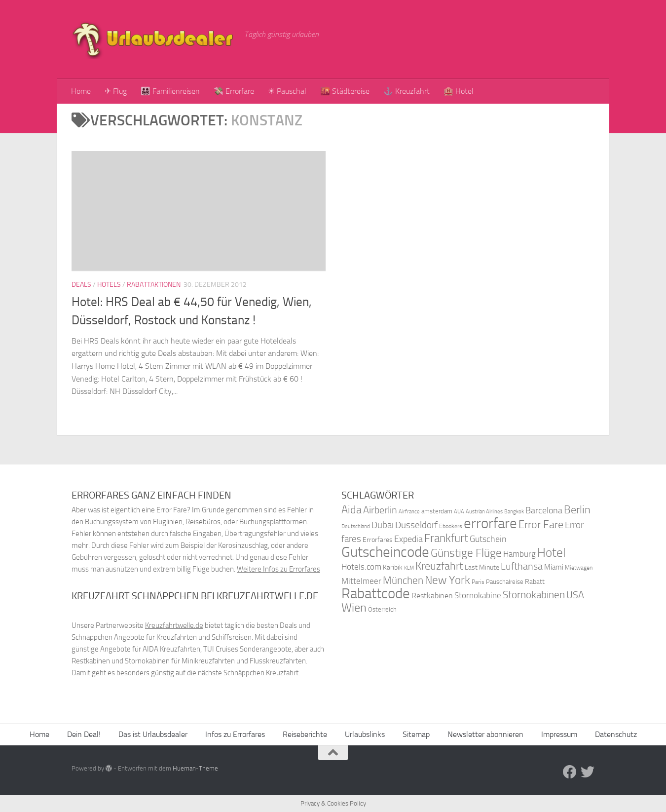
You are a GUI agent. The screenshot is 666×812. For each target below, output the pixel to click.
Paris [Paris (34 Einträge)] (478, 582)
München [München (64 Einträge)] (403, 580)
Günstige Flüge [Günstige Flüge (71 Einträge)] (466, 553)
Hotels (109, 285)
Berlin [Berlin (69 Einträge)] (577, 510)
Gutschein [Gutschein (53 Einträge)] (488, 539)
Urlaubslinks (365, 734)
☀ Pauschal (287, 91)
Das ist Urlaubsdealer (153, 734)
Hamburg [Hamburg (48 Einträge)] (519, 554)
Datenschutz (616, 734)
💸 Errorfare (234, 91)
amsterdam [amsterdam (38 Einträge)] (437, 511)
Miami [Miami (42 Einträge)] (554, 567)
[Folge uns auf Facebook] (570, 772)
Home (81, 91)
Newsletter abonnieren (485, 734)
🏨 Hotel (459, 91)
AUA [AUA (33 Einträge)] (459, 511)
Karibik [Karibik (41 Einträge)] (393, 567)
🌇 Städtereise (345, 91)
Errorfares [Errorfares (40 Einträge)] (378, 540)
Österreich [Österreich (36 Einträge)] (382, 609)
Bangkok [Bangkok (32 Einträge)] (514, 512)
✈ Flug (116, 91)
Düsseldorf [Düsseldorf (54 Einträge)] (416, 525)
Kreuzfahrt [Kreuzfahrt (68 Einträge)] (439, 566)
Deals (81, 285)
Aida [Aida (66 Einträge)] (351, 510)
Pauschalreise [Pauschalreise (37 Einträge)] (505, 582)
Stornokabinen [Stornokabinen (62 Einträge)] (534, 595)
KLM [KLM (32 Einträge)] (409, 568)
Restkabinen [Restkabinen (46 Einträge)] (432, 596)
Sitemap (416, 734)
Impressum (559, 734)
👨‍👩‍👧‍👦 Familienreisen (170, 91)
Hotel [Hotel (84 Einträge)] (552, 553)
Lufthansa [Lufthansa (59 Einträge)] (522, 566)
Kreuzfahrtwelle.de (174, 625)
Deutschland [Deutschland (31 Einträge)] (356, 526)
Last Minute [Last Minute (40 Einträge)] (482, 567)
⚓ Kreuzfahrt (407, 91)
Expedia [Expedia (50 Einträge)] (408, 539)
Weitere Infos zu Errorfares (278, 569)
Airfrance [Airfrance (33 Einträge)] (409, 511)
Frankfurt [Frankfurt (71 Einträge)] (446, 538)
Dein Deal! (84, 734)
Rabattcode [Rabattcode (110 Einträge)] (376, 594)
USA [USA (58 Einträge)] (575, 595)
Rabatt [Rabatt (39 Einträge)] (535, 582)
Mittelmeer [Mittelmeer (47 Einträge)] (361, 581)
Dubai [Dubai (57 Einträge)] (383, 525)
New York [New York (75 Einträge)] (447, 580)
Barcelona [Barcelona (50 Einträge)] (544, 511)
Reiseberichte (305, 734)
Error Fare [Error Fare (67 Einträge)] (541, 525)
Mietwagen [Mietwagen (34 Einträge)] (579, 568)
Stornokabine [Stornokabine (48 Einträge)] (478, 595)
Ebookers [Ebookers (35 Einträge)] (451, 526)
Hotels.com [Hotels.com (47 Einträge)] (361, 567)
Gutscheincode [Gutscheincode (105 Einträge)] (385, 552)
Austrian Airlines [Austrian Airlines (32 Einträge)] (484, 512)
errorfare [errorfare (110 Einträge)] (490, 523)
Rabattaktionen (154, 285)
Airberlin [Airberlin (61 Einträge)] (380, 510)
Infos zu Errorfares (235, 734)
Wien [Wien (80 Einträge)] (354, 607)
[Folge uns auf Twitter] (588, 772)
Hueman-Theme (195, 768)
